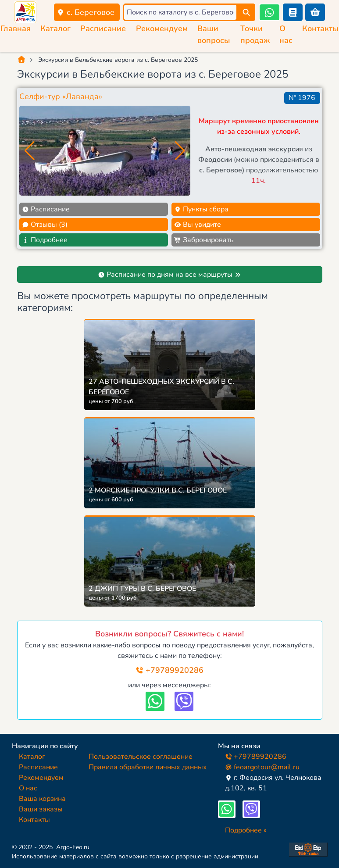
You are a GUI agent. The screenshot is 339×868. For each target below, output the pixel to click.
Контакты (320, 29)
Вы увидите (198, 225)
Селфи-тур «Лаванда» (61, 96)
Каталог (55, 29)
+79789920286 (169, 670)
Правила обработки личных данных (148, 767)
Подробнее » (246, 830)
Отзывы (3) (45, 225)
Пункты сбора (201, 209)
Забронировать (204, 240)
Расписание (103, 29)
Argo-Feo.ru (73, 847)
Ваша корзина (42, 799)
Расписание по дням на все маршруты (169, 275)
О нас (28, 788)
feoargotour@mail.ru (262, 767)
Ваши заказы (41, 809)
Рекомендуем (162, 29)
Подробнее (45, 240)
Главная (16, 29)
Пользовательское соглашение (141, 757)
